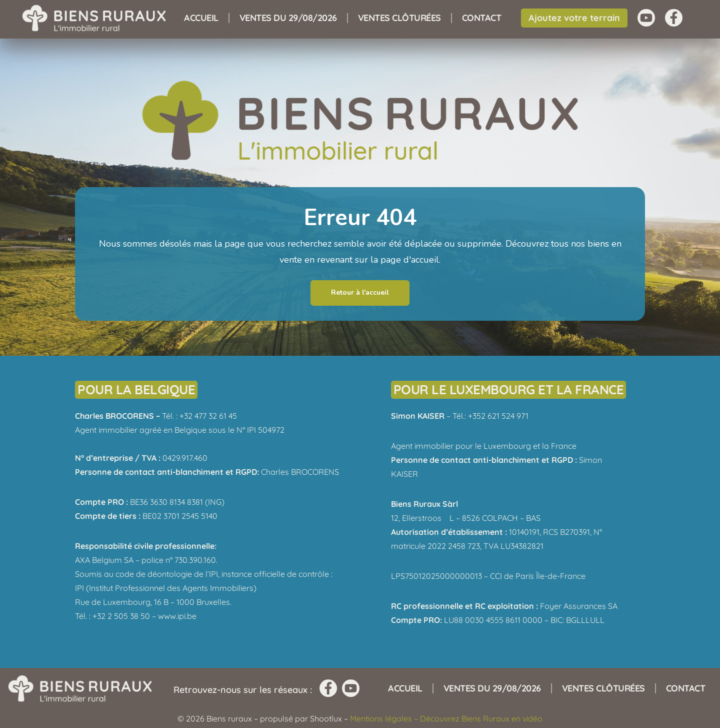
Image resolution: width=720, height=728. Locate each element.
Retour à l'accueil (360, 292)
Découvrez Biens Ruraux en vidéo (481, 718)
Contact (482, 18)
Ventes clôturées (399, 18)
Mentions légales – (385, 718)
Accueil (201, 18)
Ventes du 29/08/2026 (288, 18)
